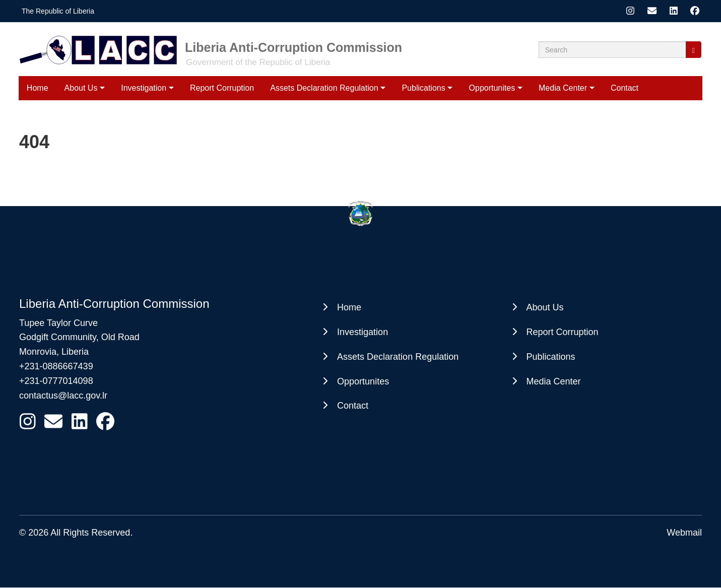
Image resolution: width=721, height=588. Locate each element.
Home (38, 88)
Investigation (144, 88)
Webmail (684, 533)
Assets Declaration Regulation (324, 88)
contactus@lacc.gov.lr (63, 396)
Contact (625, 88)
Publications (423, 88)
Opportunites (492, 88)
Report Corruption (222, 88)
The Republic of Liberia (58, 11)
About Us (81, 88)
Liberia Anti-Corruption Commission (293, 47)
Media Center (563, 88)
